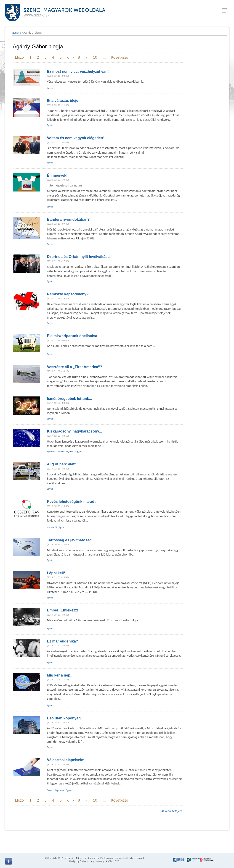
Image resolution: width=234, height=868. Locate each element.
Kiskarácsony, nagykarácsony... (74, 431)
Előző (19, 57)
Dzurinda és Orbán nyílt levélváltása (78, 257)
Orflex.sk (84, 861)
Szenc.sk (16, 33)
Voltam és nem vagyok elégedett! (76, 138)
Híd (49, 527)
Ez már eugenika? (63, 641)
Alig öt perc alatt (61, 464)
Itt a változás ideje (63, 101)
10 (95, 57)
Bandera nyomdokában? (68, 219)
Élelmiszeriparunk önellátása (72, 336)
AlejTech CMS (112, 861)
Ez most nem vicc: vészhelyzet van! (78, 72)
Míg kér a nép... (60, 675)
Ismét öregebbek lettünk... (70, 399)
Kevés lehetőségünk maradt (71, 502)
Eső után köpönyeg (64, 718)
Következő (120, 57)
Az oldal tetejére (172, 811)
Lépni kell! (56, 573)
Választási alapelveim (66, 760)
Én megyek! (57, 175)
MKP (55, 527)
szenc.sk (69, 858)
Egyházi (51, 452)
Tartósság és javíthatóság (69, 540)
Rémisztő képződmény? (68, 294)
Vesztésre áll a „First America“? (75, 367)
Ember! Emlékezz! (63, 610)
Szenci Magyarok (65, 452)
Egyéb (50, 88)
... (104, 57)
